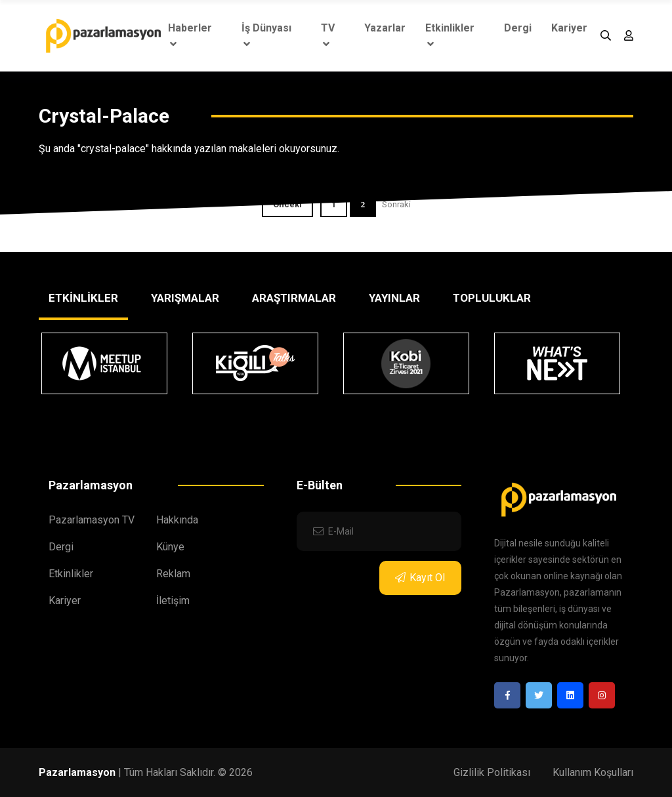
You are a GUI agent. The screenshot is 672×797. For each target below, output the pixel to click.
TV (328, 35)
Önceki (287, 204)
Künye (170, 547)
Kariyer (569, 28)
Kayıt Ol (420, 578)
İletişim (173, 601)
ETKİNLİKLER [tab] (83, 298)
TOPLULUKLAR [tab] (492, 298)
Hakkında (177, 520)
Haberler (190, 35)
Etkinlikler (450, 35)
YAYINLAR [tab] (394, 298)
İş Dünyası (266, 35)
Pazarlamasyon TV (92, 520)
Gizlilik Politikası (492, 772)
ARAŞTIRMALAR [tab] (294, 298)
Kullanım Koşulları (593, 772)
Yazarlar (385, 28)
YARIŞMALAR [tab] (185, 298)
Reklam (173, 574)
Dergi (518, 28)
